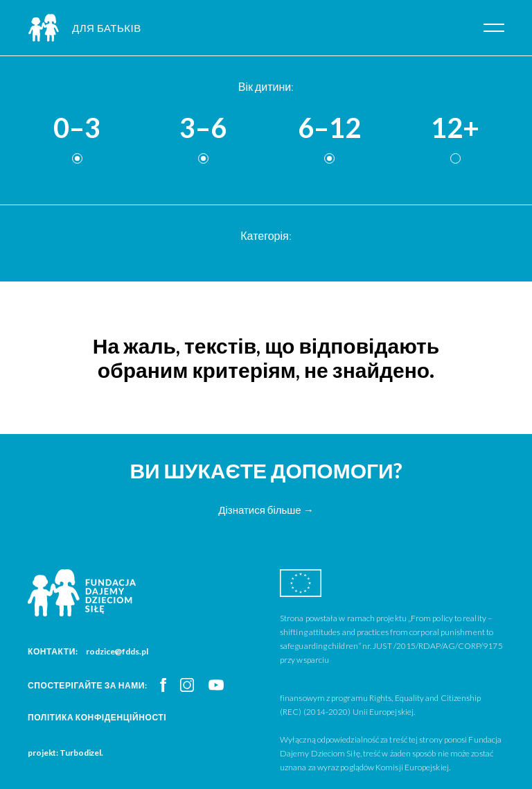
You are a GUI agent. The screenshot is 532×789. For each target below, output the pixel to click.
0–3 (77, 128)
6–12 (329, 128)
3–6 (203, 128)
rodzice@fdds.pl (117, 651)
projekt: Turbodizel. (65, 753)
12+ (455, 128)
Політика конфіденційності (97, 717)
